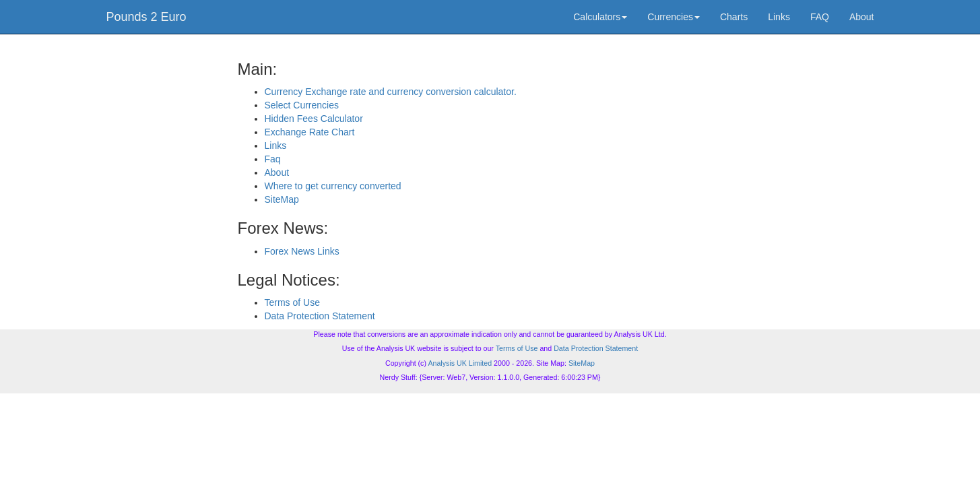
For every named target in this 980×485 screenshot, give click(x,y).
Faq (273, 159)
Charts (734, 17)
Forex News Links (302, 251)
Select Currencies (302, 105)
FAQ (820, 17)
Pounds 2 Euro (146, 17)
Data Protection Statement (320, 316)
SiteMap (282, 199)
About (862, 17)
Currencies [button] (674, 17)
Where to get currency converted (333, 186)
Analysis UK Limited (460, 363)
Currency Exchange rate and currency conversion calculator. (391, 92)
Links (779, 17)
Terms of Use (292, 302)
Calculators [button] (600, 17)
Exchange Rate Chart (310, 132)
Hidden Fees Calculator (314, 119)
